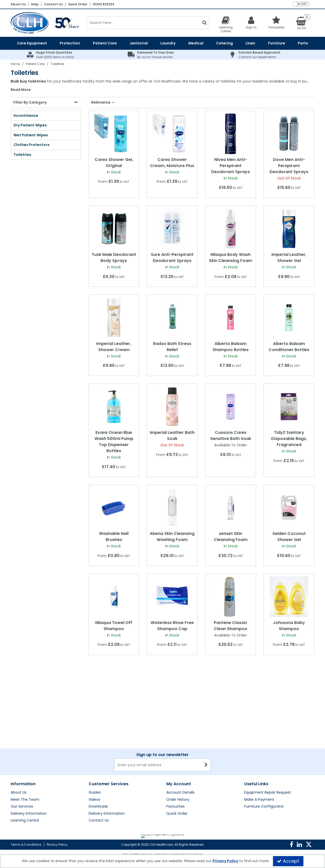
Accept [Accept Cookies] (288, 861)
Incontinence (26, 116)
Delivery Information (29, 758)
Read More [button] (21, 90)
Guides (95, 737)
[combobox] (162, 86)
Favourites (175, 751)
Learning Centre (25, 765)
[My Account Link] (251, 22)
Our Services (22, 751)
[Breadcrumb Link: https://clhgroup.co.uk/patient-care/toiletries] (58, 64)
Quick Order (78, 4)
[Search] (143, 23)
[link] (291, 845)
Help (35, 4)
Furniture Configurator (264, 751)
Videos (94, 744)
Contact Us (53, 4)
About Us (18, 4)
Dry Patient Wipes (30, 125)
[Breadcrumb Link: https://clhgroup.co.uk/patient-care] (35, 64)
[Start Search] (205, 23)
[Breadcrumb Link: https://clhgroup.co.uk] (15, 64)
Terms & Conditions (26, 845)
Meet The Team (25, 744)
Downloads (98, 751)
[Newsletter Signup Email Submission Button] (206, 710)
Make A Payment (259, 744)
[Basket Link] (302, 23)
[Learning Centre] (226, 24)
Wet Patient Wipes (31, 135)
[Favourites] (277, 22)
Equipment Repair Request (268, 737)
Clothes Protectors (31, 145)
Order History (178, 744)
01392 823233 (103, 4)
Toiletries (22, 155)
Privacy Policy (57, 845)
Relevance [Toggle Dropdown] (101, 103)
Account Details (180, 737)
